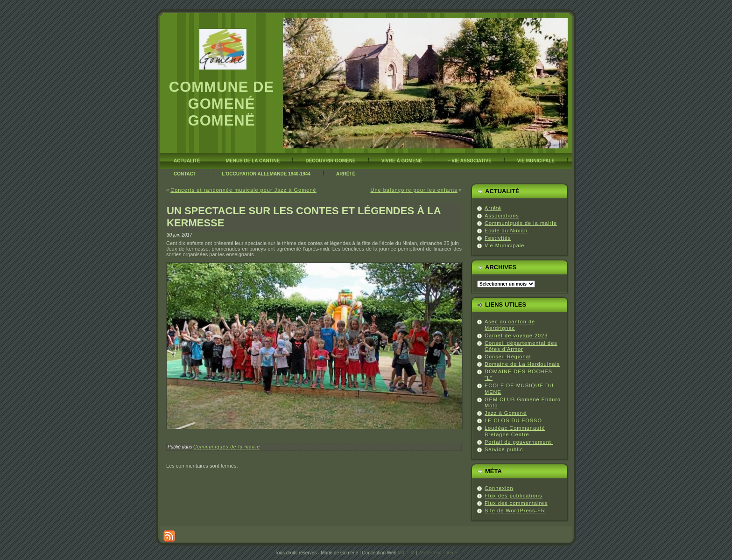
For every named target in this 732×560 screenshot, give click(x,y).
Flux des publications (514, 496)
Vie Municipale (504, 245)
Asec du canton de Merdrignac (510, 325)
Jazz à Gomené (506, 413)
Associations (502, 216)
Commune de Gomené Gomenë (222, 104)
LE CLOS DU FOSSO (513, 420)
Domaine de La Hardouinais (522, 364)
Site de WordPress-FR (515, 511)
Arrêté (493, 208)
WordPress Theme (438, 553)
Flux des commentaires (516, 503)
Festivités (498, 238)
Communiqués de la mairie (227, 447)
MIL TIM (406, 553)
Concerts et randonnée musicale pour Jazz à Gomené (243, 190)
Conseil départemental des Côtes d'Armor (521, 346)
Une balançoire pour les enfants (414, 190)
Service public (504, 449)
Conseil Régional (508, 357)
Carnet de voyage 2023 (516, 336)
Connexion (499, 488)
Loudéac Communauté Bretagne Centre (515, 431)
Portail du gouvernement (519, 442)
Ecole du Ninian (506, 231)
